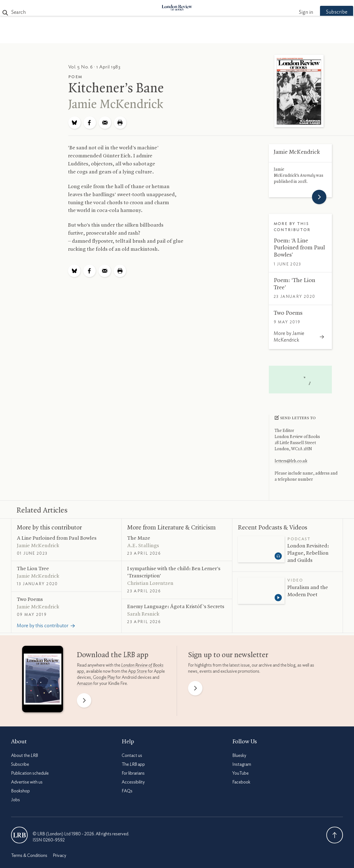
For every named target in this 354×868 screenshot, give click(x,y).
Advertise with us (27, 782)
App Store (137, 671)
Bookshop (20, 791)
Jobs (15, 800)
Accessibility (133, 782)
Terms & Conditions (29, 856)
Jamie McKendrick (116, 105)
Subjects (110, 36)
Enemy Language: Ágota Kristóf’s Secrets (176, 607)
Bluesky (239, 756)
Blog (136, 36)
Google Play (104, 677)
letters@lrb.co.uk (291, 461)
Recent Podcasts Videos (273, 528)
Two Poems (288, 313)
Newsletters (273, 36)
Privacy (59, 856)
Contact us (132, 756)
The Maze (139, 538)
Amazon (85, 683)
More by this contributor (49, 528)
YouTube (240, 773)
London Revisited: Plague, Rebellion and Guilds (308, 553)
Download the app (113, 655)
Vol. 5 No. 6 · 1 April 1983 (94, 67)
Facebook (241, 782)
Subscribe (326, 12)
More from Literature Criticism (171, 528)
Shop (241, 36)
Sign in (296, 12)
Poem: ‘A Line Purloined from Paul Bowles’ (299, 248)
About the (24, 756)
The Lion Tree (33, 569)
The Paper (77, 36)
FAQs (127, 791)
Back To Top (335, 835)
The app (133, 764)
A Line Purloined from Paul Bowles (57, 538)
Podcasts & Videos (176, 36)
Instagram (242, 764)
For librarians (133, 773)
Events (218, 36)
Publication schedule (30, 773)
